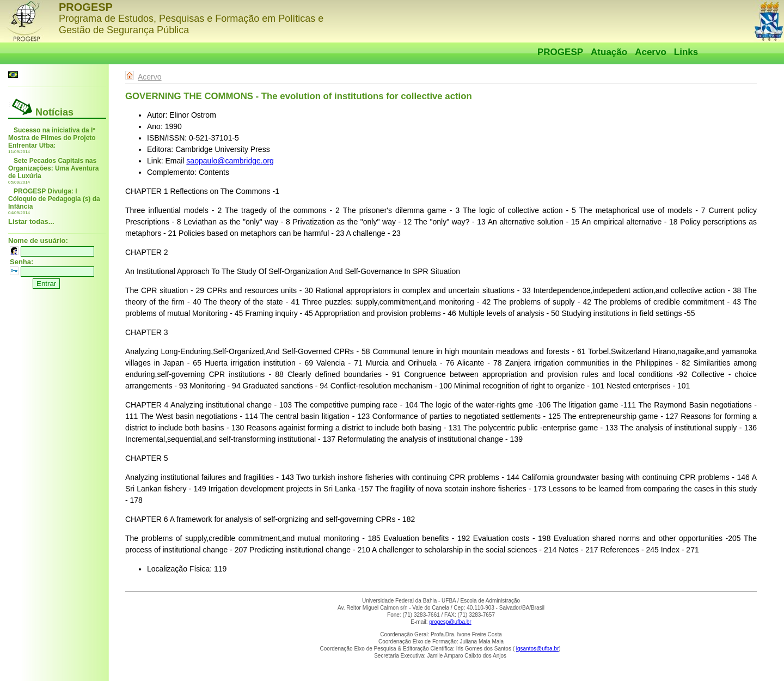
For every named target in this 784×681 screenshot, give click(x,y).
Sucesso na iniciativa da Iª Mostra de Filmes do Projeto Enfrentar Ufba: (52, 138)
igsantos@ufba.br (538, 649)
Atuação (609, 52)
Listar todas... (31, 221)
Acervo (651, 52)
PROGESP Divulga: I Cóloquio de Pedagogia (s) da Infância (54, 199)
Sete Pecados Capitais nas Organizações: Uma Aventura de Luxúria (54, 168)
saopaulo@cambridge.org (230, 161)
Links (686, 52)
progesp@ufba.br (450, 622)
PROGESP (560, 52)
